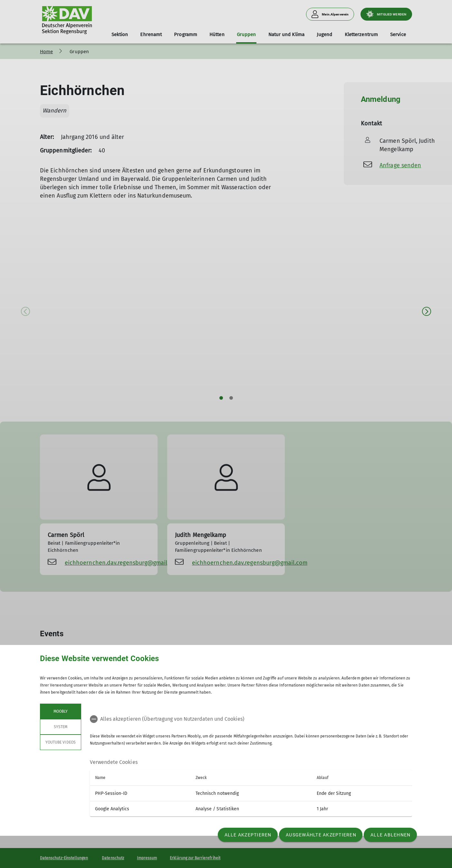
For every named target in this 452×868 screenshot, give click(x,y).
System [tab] (61, 727)
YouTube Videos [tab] (61, 742)
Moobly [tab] (61, 711)
